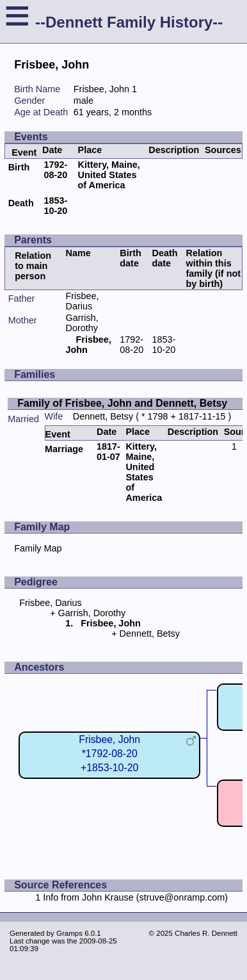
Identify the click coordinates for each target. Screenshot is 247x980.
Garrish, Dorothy (82, 323)
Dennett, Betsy (103, 416)
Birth (19, 167)
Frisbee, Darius (83, 301)
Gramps (69, 933)
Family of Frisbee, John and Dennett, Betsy (122, 403)
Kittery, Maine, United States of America (109, 175)
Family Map (38, 548)
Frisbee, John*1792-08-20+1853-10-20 (109, 754)
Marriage (64, 449)
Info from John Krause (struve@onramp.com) (135, 897)
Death (21, 203)
